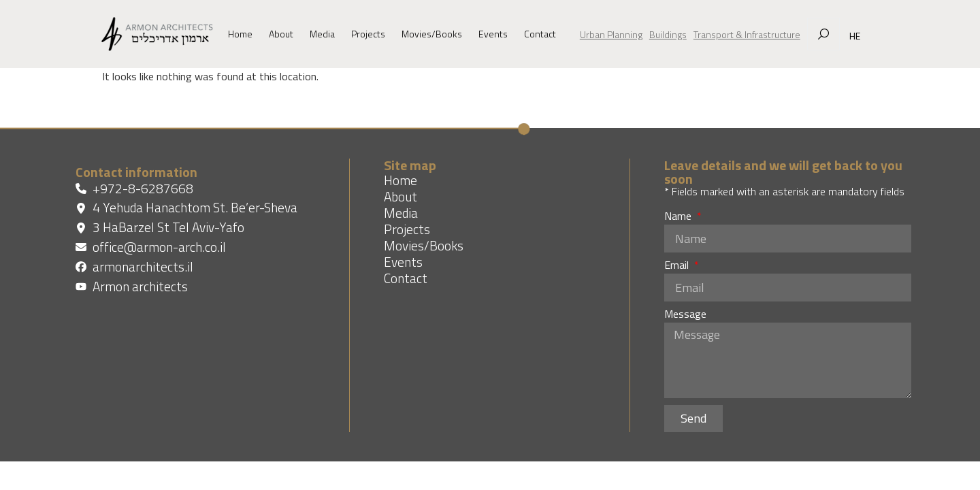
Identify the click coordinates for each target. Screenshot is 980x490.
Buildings (668, 34)
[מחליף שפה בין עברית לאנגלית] (851, 36)
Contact (540, 34)
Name (679, 217)
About (281, 34)
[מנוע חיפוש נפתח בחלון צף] (823, 34)
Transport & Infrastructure (747, 34)
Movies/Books (432, 34)
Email (678, 266)
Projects (368, 34)
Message (685, 315)
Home (240, 34)
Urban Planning (611, 34)
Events (493, 34)
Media (322, 34)
